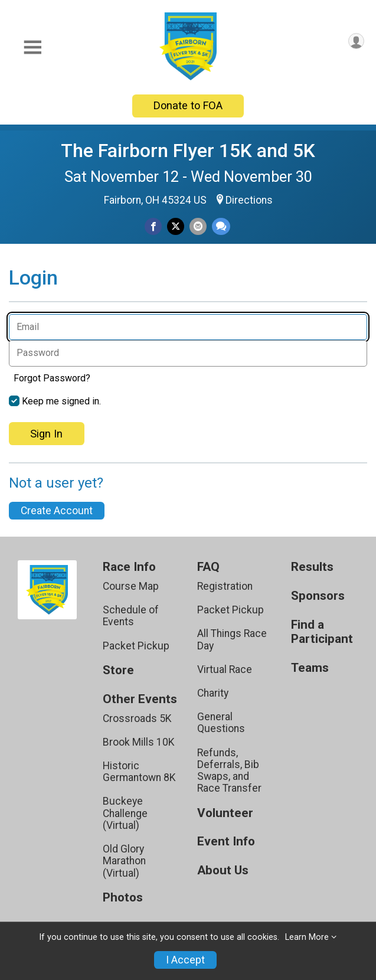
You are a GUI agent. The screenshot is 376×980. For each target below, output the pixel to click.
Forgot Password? (52, 378)
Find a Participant (322, 632)
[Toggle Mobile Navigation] (32, 48)
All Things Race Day (232, 639)
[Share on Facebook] (153, 226)
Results (312, 567)
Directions (249, 200)
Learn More (307, 937)
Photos (123, 898)
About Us (223, 870)
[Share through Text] (221, 226)
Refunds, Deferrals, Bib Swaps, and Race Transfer (229, 771)
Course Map (131, 586)
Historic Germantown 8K (139, 772)
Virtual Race (225, 669)
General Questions (221, 723)
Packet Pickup (136, 646)
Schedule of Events (131, 616)
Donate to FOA (188, 105)
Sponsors (318, 596)
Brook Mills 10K (139, 742)
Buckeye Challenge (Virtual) (125, 813)
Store (118, 670)
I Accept (185, 960)
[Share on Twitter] (176, 226)
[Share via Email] (198, 226)
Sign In (46, 434)
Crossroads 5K (137, 718)
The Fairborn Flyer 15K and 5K (188, 151)
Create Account (57, 511)
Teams (310, 668)
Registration (225, 586)
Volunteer (225, 813)
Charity (213, 693)
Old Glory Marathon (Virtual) (124, 861)
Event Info (226, 842)
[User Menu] (356, 41)
